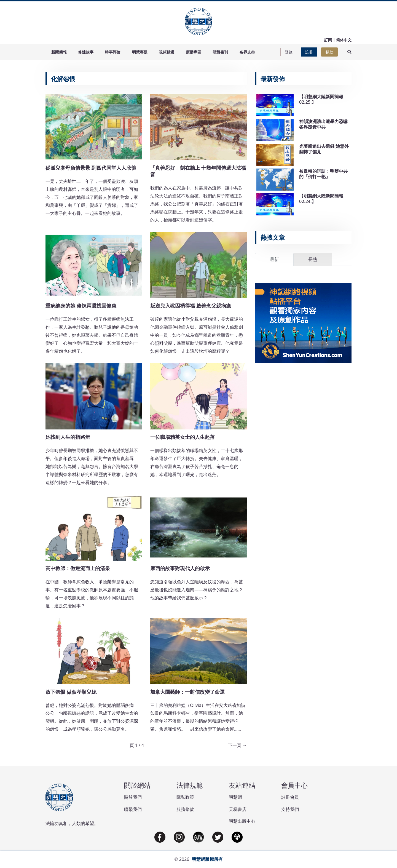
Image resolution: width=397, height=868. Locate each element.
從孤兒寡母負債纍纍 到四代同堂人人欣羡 (91, 168)
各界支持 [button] (247, 52)
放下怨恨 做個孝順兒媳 (71, 692)
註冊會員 (290, 797)
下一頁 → (237, 745)
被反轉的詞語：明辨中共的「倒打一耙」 (323, 174)
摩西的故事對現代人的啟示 (180, 568)
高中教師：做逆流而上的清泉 (78, 568)
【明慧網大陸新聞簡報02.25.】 (321, 99)
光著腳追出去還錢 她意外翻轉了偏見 (324, 149)
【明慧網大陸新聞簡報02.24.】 (321, 198)
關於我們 (133, 797)
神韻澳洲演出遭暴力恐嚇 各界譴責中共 (323, 124)
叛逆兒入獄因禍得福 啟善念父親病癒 (191, 306)
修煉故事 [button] (86, 52)
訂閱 (328, 40)
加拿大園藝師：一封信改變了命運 (187, 692)
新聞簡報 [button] (59, 52)
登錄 (289, 52)
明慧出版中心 (242, 821)
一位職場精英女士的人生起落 (183, 437)
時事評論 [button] (113, 52)
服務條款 (185, 809)
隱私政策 (185, 797)
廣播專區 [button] (194, 52)
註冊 (309, 52)
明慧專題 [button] (140, 52)
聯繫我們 (133, 809)
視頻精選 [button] (167, 52)
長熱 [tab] (313, 259)
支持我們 (290, 809)
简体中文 (344, 40)
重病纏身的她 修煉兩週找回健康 (81, 306)
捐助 (329, 52)
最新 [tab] (274, 259)
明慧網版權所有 (207, 859)
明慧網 (235, 797)
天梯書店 (238, 809)
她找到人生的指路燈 (68, 437)
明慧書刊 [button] (220, 52)
